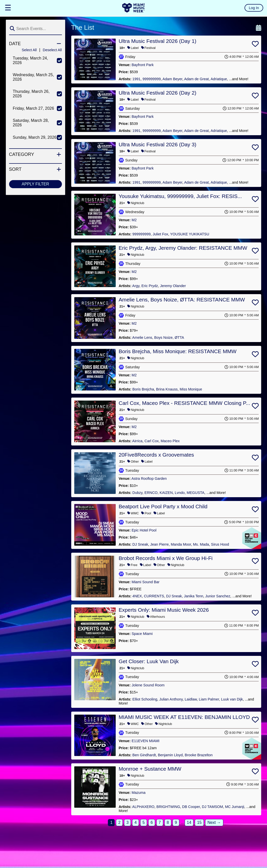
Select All (29, 50)
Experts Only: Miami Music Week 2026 (164, 610)
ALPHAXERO (143, 807)
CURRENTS (154, 596)
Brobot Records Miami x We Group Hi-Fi (166, 558)
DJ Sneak (140, 544)
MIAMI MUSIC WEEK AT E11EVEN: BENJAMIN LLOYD (184, 717)
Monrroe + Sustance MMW (150, 769)
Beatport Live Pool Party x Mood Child (163, 506)
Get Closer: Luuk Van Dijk (149, 661)
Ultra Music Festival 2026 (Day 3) (157, 144)
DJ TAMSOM (212, 807)
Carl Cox (152, 441)
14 (189, 822)
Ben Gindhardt (144, 755)
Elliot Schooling (145, 699)
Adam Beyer (172, 79)
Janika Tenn (194, 596)
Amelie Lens (142, 338)
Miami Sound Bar (145, 582)
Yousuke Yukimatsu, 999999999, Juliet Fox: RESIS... (180, 196)
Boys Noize (164, 338)
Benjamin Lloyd (170, 755)
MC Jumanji (235, 807)
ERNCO (151, 493)
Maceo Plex (170, 441)
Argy (136, 286)
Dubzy (137, 493)
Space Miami (142, 634)
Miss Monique (191, 389)
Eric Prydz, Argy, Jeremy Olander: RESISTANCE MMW (183, 248)
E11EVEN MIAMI (145, 741)
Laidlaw (191, 699)
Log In (254, 8)
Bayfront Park (143, 65)
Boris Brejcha (143, 389)
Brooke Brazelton (199, 755)
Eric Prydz (150, 286)
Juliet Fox (160, 234)
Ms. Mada (201, 544)
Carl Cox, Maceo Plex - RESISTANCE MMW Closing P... (184, 403)
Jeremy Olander (173, 286)
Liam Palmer (209, 699)
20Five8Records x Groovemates (156, 455)
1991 (136, 79)
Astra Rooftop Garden (149, 479)
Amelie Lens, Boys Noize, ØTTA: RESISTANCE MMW (182, 300)
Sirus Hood (220, 544)
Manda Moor (181, 544)
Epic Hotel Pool (144, 530)
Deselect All (52, 50)
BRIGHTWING (168, 807)
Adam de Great (197, 79)
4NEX (137, 596)
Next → (214, 822)
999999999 (152, 79)
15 (199, 822)
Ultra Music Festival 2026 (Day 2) (157, 93)
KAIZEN (166, 493)
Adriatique (219, 79)
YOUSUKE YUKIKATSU (190, 234)
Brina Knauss (167, 389)
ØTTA (179, 338)
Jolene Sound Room (148, 685)
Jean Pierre (160, 544)
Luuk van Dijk (232, 699)
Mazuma (139, 793)
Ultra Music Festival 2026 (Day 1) (157, 41)
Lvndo (180, 493)
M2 (134, 220)
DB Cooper (191, 807)
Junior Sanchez (218, 596)
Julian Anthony (171, 699)
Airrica (137, 441)
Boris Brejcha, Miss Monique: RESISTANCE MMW (178, 351)
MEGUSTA (196, 493)
